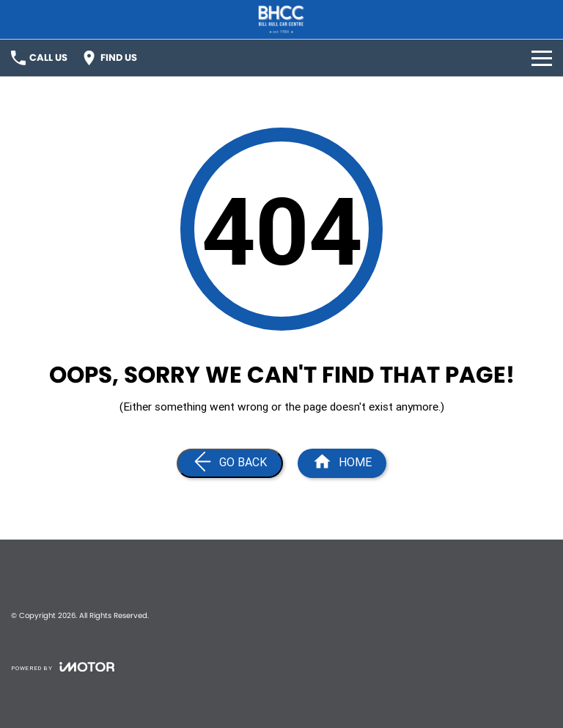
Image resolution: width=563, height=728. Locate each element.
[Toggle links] (63, 667)
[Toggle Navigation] (542, 58)
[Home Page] (281, 19)
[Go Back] (230, 463)
